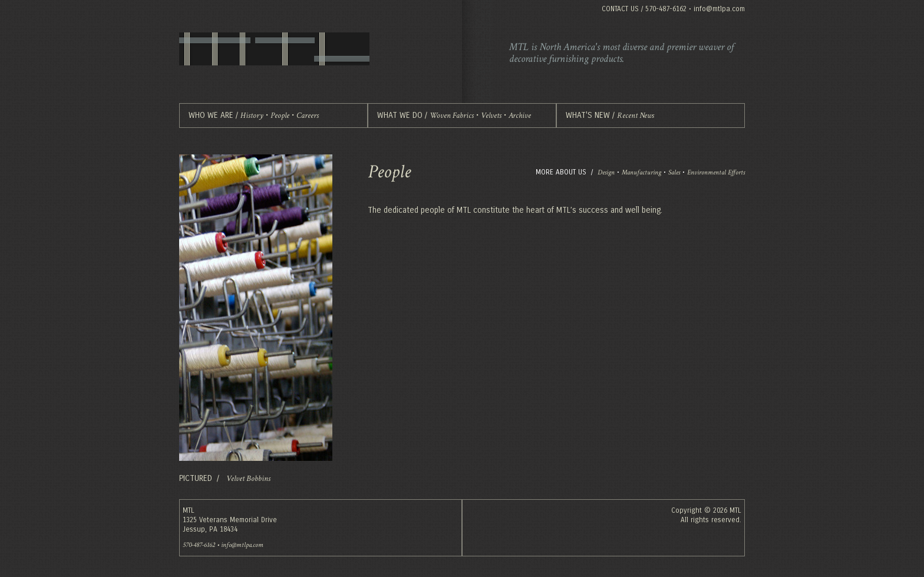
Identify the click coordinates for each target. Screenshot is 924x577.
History (252, 116)
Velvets (491, 116)
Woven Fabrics (452, 116)
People (280, 116)
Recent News (636, 116)
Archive (520, 116)
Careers (308, 116)
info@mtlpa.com (719, 9)
